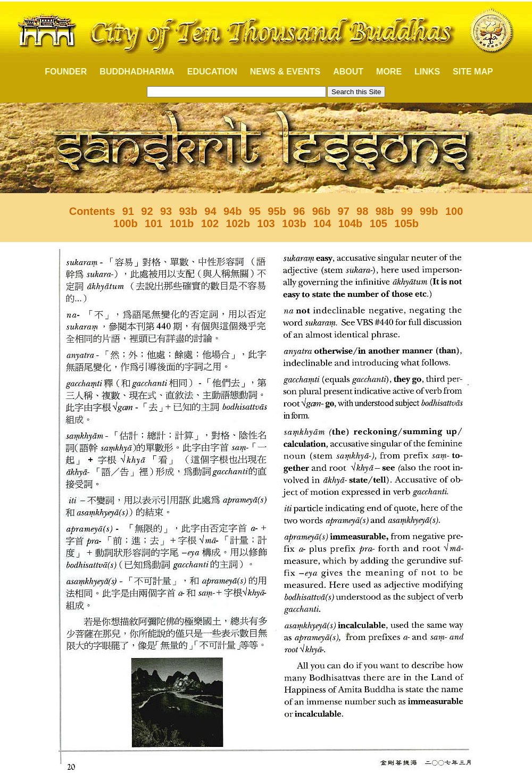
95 (255, 211)
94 (210, 211)
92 (147, 211)
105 (379, 223)
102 (210, 223)
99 (407, 211)
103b (294, 223)
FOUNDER (60, 72)
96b (321, 211)
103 (266, 223)
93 (166, 211)
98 (362, 211)
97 (344, 211)
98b (385, 211)
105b (406, 223)
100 (454, 211)
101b (182, 223)
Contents (92, 211)
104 (322, 223)
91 (128, 211)
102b (238, 223)
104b (351, 223)
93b (188, 211)
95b (277, 211)
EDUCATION (212, 72)
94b (232, 211)
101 (153, 223)
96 (299, 211)
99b (429, 211)
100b (126, 223)
